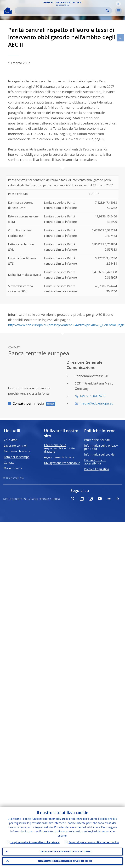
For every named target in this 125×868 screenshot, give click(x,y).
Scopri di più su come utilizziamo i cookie (94, 842)
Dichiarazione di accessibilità (95, 462)
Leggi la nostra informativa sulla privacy (35, 842)
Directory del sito (15, 478)
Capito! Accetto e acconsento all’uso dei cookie (65, 851)
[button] (118, 4)
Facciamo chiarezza (17, 451)
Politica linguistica (97, 469)
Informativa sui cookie (99, 454)
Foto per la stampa (17, 457)
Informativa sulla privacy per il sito (101, 447)
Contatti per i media (28, 403)
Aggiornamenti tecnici (59, 457)
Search (108, 11)
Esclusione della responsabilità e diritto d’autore (60, 448)
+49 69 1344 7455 (92, 396)
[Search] (61, 11)
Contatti (9, 463)
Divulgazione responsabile (62, 463)
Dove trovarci (13, 468)
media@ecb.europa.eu (97, 403)
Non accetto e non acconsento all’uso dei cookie (65, 861)
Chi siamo (11, 440)
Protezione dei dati (97, 440)
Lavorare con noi (15, 445)
